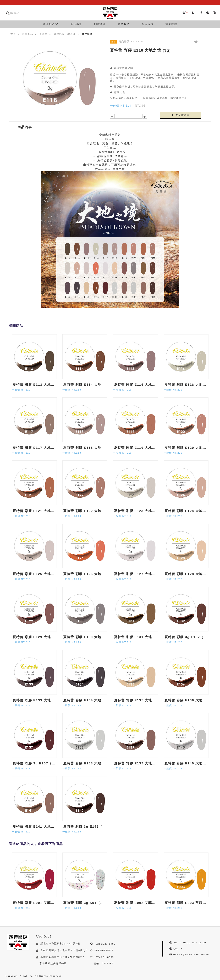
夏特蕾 (43, 34)
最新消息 (76, 24)
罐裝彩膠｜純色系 (65, 34)
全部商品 (51, 24)
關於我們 (124, 24)
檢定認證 (148, 24)
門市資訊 (100, 24)
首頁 (13, 34)
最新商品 (28, 34)
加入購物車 (181, 115)
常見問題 (171, 24)
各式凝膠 (87, 34)
